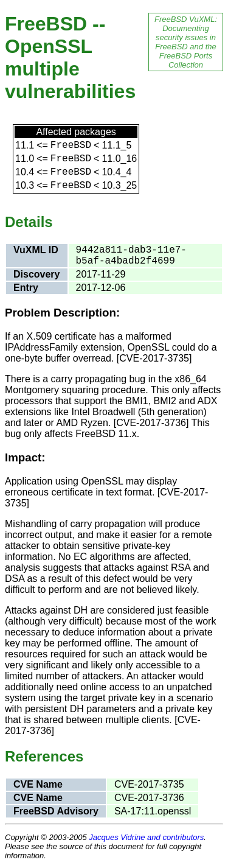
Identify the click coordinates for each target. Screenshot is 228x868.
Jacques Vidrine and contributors (146, 837)
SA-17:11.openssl (153, 811)
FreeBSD (71, 145)
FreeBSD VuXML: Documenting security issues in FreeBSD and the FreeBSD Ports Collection (186, 42)
